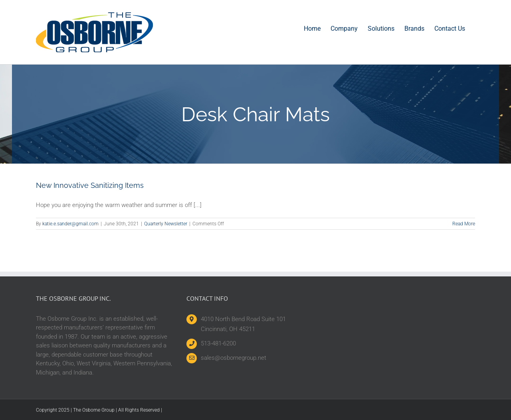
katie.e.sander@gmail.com (70, 224)
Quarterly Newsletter (166, 224)
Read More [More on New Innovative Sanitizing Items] (464, 224)
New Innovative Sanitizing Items (90, 185)
